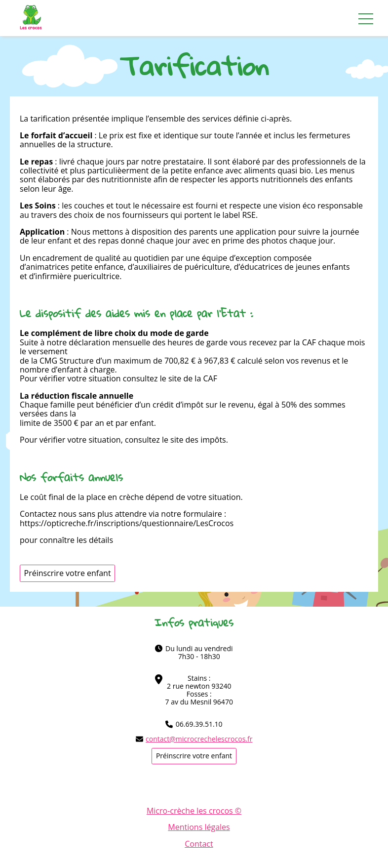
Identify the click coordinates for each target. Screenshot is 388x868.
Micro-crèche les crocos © (194, 811)
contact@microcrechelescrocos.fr (194, 739)
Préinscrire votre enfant (68, 573)
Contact (199, 844)
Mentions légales (199, 827)
